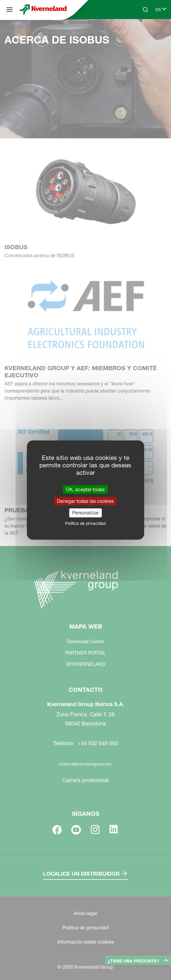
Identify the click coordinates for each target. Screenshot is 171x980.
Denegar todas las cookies (85, 501)
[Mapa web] (10, 10)
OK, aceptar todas (85, 489)
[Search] (145, 10)
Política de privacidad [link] (85, 523)
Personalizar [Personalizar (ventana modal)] (85, 513)
